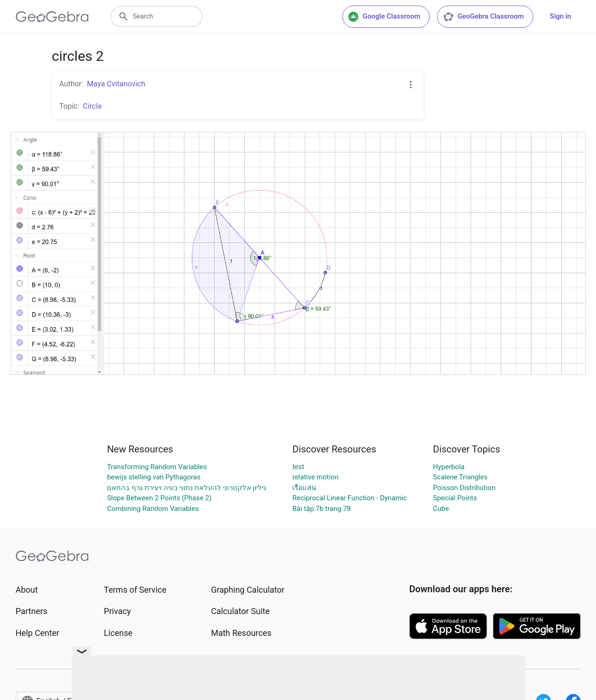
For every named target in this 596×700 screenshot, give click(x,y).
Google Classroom (384, 17)
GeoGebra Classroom (483, 17)
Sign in (561, 16)
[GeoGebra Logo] (52, 17)
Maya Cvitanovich (116, 84)
